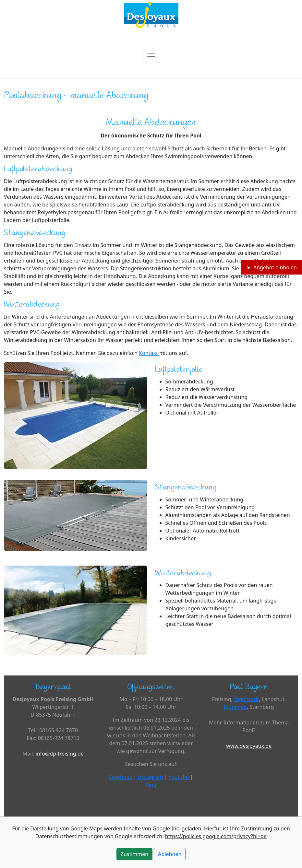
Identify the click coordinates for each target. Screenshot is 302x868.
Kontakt (149, 353)
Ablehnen (170, 854)
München (235, 707)
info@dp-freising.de (60, 754)
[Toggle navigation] (151, 56)
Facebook (121, 777)
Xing (151, 785)
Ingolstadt (246, 699)
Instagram (151, 777)
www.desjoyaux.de (249, 746)
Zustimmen (134, 854)
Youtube (179, 777)
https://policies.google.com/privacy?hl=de (216, 836)
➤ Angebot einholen (272, 267)
